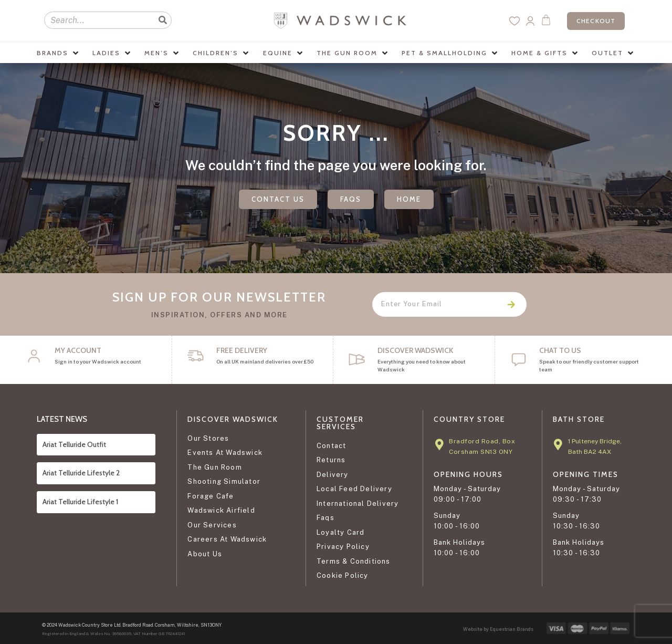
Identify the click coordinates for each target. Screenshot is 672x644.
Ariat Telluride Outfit (74, 444)
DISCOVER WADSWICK (415, 350)
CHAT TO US (560, 350)
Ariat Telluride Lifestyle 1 (80, 502)
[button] (59, 53)
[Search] (162, 20)
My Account (78, 350)
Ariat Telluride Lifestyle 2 (81, 473)
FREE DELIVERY (242, 350)
